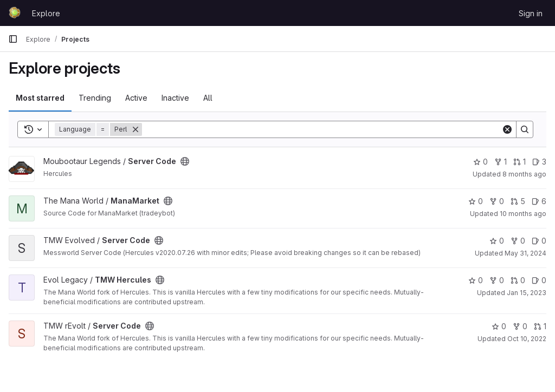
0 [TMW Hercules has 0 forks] (497, 280)
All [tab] (208, 98)
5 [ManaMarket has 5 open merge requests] (518, 201)
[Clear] (507, 129)
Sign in (531, 13)
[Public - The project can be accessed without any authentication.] (185, 161)
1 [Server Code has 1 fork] (501, 162)
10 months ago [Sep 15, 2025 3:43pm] (523, 214)
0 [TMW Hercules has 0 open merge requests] (518, 280)
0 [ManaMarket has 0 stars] (476, 201)
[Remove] (135, 129)
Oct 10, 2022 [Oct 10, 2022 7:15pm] (527, 339)
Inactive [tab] (175, 98)
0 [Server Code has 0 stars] (480, 162)
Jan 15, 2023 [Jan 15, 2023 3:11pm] (527, 293)
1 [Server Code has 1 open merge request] (519, 162)
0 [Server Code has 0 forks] (518, 241)
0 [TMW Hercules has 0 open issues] (539, 280)
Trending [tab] (95, 98)
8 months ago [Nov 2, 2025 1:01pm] (524, 174)
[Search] (322, 129)
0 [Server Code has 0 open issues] (539, 241)
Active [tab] (136, 98)
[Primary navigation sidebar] (13, 39)
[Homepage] (15, 13)
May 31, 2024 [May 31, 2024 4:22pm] (525, 253)
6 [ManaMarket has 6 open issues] (539, 201)
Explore (46, 13)
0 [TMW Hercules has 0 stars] (476, 280)
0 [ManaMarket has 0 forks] (497, 201)
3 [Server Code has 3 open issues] (539, 162)
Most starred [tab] (40, 98)
